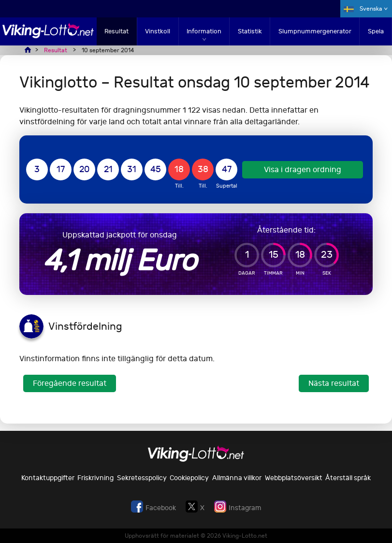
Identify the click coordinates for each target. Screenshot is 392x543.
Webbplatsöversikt (294, 478)
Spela (376, 31)
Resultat (116, 31)
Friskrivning (95, 478)
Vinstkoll (158, 31)
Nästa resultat (334, 383)
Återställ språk (348, 478)
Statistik (250, 31)
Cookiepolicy (189, 478)
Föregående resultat (70, 383)
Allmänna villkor (237, 478)
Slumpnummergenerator (315, 31)
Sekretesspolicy (142, 478)
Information (204, 31)
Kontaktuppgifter (48, 478)
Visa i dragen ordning (303, 169)
